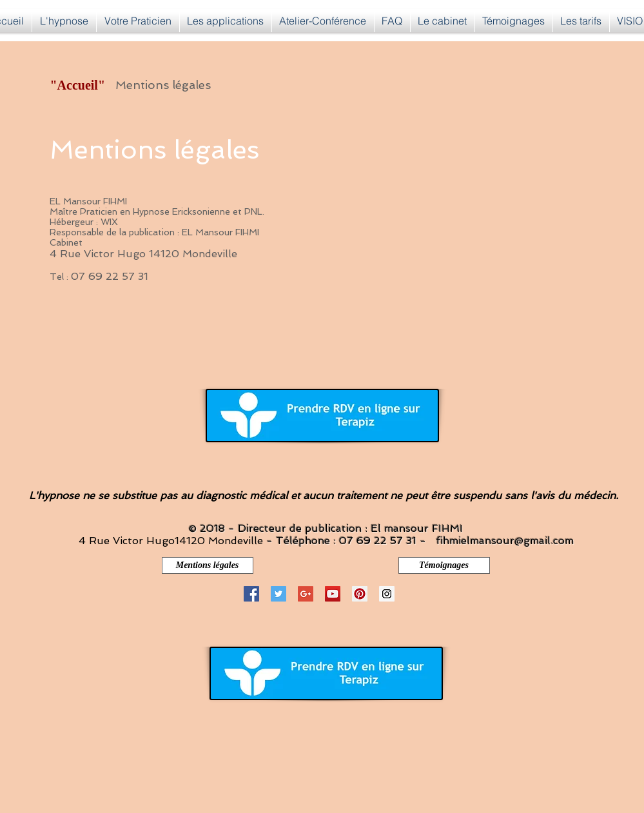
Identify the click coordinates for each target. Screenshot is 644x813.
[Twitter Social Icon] (278, 594)
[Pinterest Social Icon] (360, 594)
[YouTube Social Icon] (333, 594)
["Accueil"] (79, 85)
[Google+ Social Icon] (306, 594)
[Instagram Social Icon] (387, 594)
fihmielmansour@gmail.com (505, 541)
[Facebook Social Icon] (251, 594)
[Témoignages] (444, 565)
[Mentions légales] (208, 565)
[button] (226, 21)
